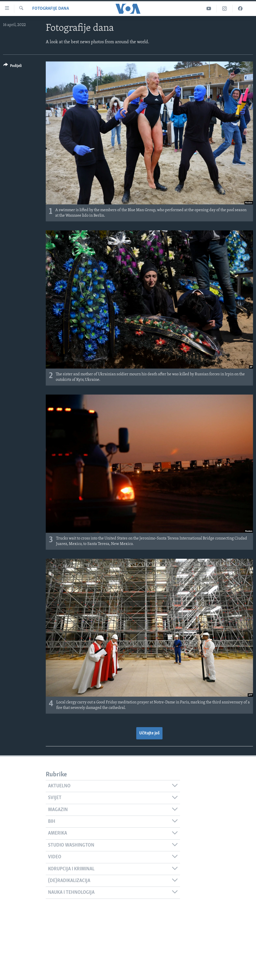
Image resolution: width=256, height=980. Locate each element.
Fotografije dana (51, 9)
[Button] (12, 67)
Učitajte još (149, 733)
